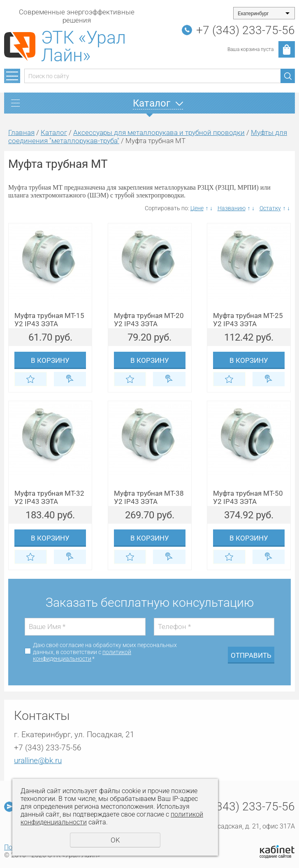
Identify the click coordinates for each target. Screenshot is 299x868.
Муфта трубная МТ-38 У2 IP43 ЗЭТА (149, 497)
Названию (232, 208)
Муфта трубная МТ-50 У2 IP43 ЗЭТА (248, 497)
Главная (21, 132)
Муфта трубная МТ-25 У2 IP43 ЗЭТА (248, 320)
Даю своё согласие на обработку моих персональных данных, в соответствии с (105, 652)
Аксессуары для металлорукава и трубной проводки (159, 132)
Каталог (54, 132)
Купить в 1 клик (70, 379)
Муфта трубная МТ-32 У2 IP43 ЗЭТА (49, 497)
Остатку (270, 208)
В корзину (50, 360)
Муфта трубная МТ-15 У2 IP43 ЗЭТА (49, 320)
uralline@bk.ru (38, 760)
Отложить (31, 379)
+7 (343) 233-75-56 (246, 30)
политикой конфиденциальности (82, 656)
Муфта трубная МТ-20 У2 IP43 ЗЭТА (149, 320)
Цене (197, 208)
